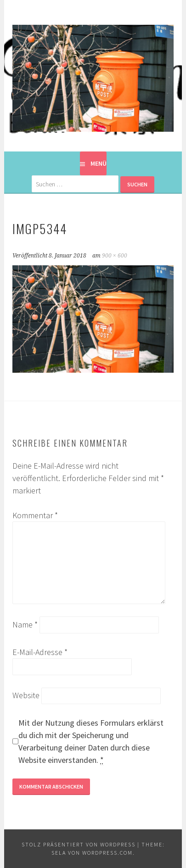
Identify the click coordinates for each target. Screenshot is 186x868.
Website (26, 695)
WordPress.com (107, 853)
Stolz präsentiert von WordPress (79, 844)
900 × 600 (115, 256)
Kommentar (35, 515)
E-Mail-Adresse (40, 652)
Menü (99, 163)
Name (25, 624)
